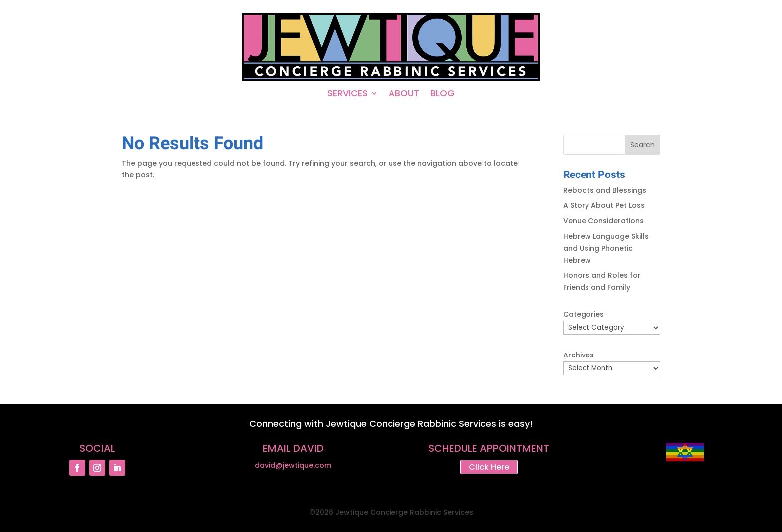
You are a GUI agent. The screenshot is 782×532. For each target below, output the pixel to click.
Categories (584, 314)
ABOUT (404, 94)
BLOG (443, 94)
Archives (579, 355)
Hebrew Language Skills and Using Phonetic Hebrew (606, 248)
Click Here (489, 467)
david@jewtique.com (293, 465)
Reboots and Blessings (605, 190)
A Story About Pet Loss (604, 205)
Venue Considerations (603, 221)
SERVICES (347, 94)
